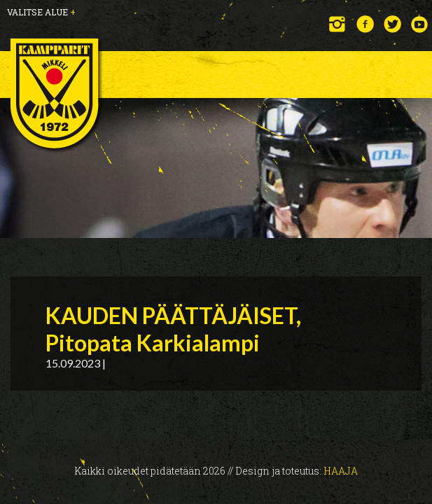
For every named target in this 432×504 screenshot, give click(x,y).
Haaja (341, 471)
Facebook (365, 24)
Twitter (392, 24)
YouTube (420, 24)
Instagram (338, 24)
